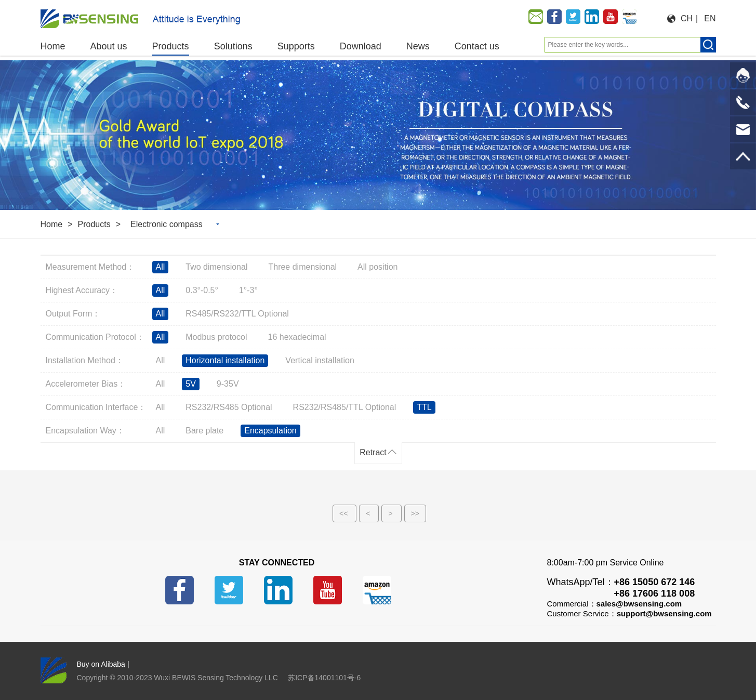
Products (94, 224)
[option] (378, 135)
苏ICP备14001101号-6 (324, 678)
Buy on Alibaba (101, 664)
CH (687, 18)
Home (52, 224)
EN (710, 18)
